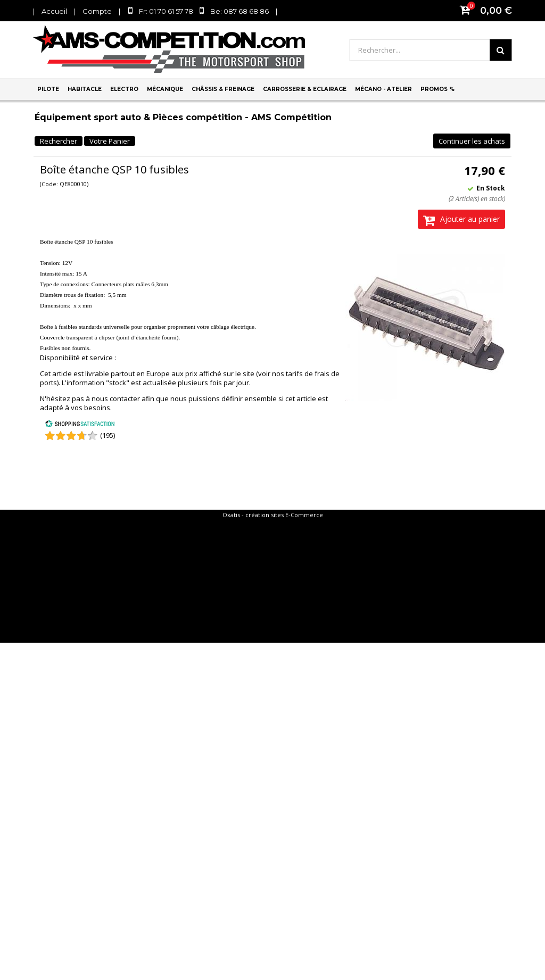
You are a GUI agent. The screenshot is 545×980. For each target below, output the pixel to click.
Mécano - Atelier (383, 89)
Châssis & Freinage (223, 89)
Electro (124, 89)
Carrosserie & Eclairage (305, 89)
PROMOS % (437, 89)
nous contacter (116, 398)
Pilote (48, 89)
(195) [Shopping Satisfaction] (108, 435)
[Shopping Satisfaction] (80, 425)
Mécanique (165, 89)
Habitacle (85, 89)
